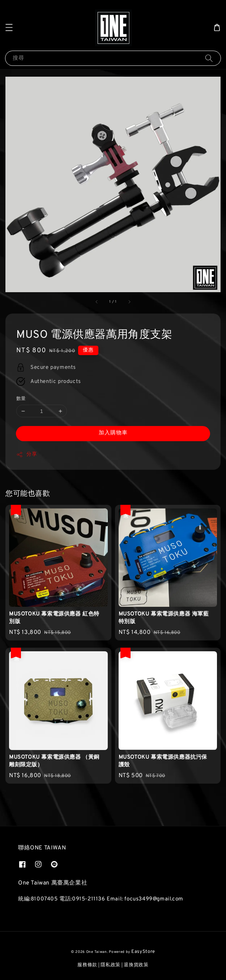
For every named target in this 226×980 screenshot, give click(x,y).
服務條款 (87, 965)
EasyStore (143, 952)
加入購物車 (113, 433)
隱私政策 (110, 965)
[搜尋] (209, 58)
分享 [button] (27, 455)
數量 (21, 399)
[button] (9, 27)
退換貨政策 (136, 965)
